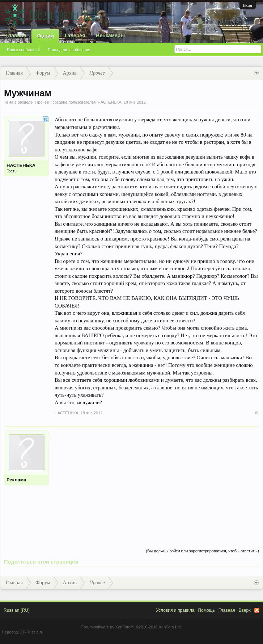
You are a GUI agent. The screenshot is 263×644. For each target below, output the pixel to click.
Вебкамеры (110, 35)
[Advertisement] (157, 481)
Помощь (206, 610)
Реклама (16, 480)
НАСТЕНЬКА (110, 102)
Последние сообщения (69, 50)
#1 (257, 413)
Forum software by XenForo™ (132, 627)
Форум (45, 36)
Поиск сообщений (23, 50)
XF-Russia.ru (31, 632)
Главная (16, 35)
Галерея (75, 35)
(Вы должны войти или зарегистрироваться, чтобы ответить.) (202, 551)
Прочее (42, 102)
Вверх (245, 610)
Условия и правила (175, 610)
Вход (248, 5)
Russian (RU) (17, 610)
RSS (257, 610)
